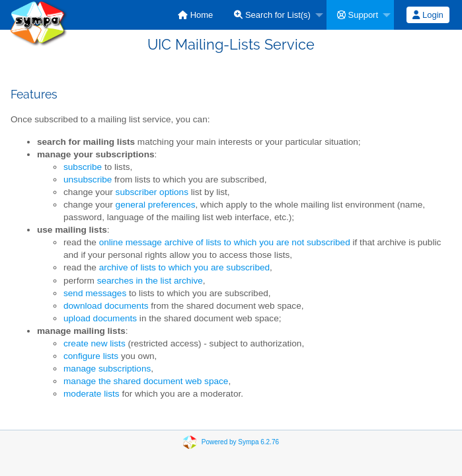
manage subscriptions (107, 369)
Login (428, 15)
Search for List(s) (272, 15)
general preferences (156, 205)
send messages (95, 293)
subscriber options (152, 192)
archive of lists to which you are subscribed (184, 267)
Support (358, 15)
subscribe (83, 167)
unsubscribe (88, 179)
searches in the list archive (150, 281)
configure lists (91, 356)
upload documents (100, 318)
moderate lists (92, 394)
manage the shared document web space (146, 381)
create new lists (95, 343)
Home (195, 15)
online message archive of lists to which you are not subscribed (225, 242)
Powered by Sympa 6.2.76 (240, 442)
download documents (106, 306)
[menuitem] (195, 15)
